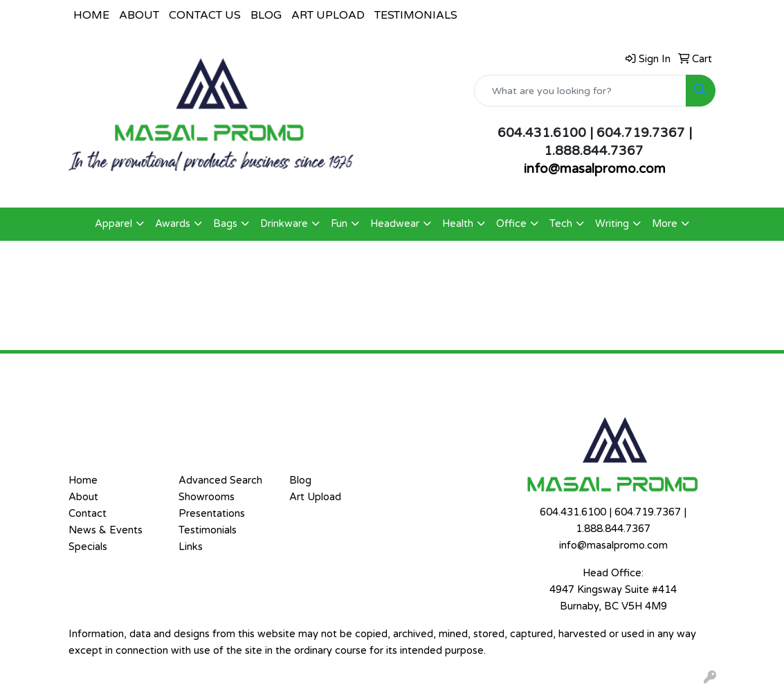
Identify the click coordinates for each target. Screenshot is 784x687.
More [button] (665, 224)
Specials (88, 547)
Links (191, 547)
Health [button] (458, 224)
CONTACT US (205, 15)
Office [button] (511, 224)
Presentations (212, 514)
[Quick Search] (580, 91)
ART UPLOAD (328, 15)
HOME (91, 15)
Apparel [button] (113, 224)
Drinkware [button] (284, 224)
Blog (300, 480)
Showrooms (207, 497)
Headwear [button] (395, 224)
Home (83, 480)
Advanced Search (220, 480)
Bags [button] (225, 224)
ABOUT (139, 15)
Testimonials (208, 530)
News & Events (106, 530)
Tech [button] (561, 224)
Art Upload (315, 497)
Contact (88, 514)
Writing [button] (612, 224)
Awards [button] (173, 224)
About (83, 497)
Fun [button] (339, 224)
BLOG (266, 15)
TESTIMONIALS (416, 15)
